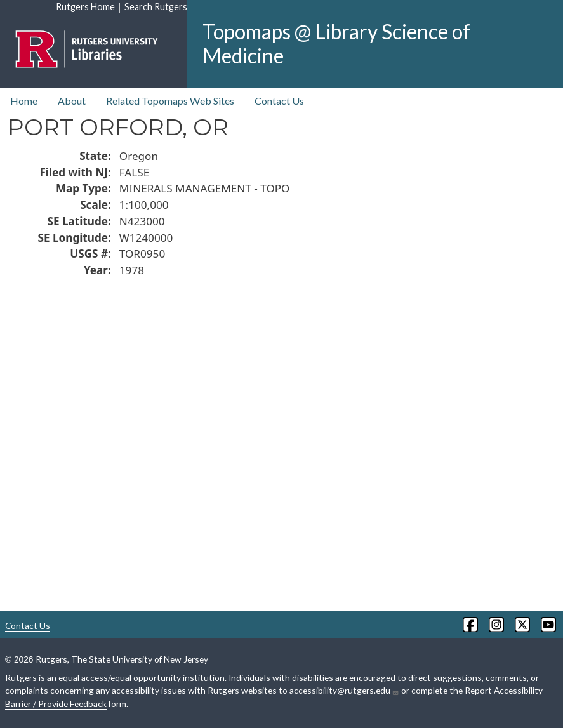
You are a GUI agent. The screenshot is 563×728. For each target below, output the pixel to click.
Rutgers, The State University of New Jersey (122, 659)
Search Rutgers (156, 7)
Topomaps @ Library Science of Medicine (336, 43)
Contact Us (279, 101)
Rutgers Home (85, 7)
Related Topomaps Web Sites (170, 101)
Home (24, 101)
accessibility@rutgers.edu (344, 691)
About (72, 101)
